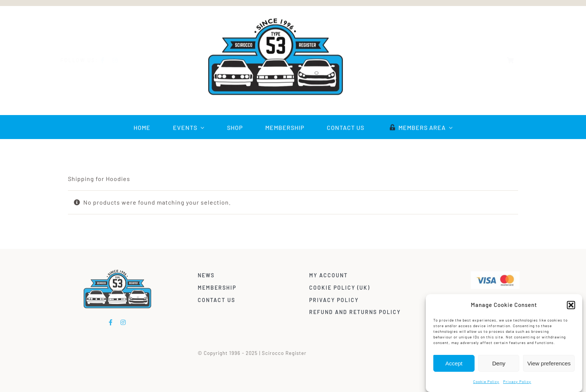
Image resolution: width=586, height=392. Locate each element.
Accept (454, 363)
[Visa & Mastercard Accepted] (497, 274)
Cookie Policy (486, 382)
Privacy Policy (517, 382)
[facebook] (108, 60)
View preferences (549, 363)
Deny (499, 363)
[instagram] (121, 60)
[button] (571, 305)
